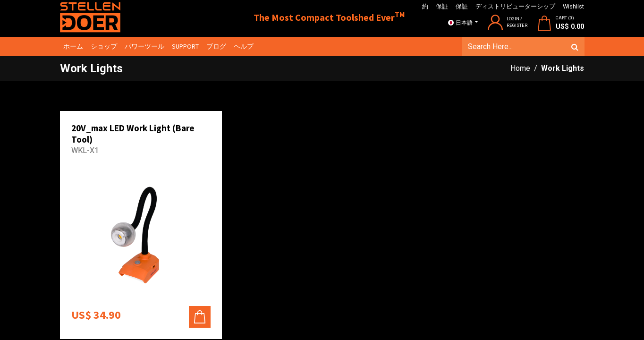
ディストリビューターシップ (515, 6)
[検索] (574, 47)
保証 (442, 6)
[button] (200, 317)
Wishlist (573, 6)
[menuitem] (74, 47)
